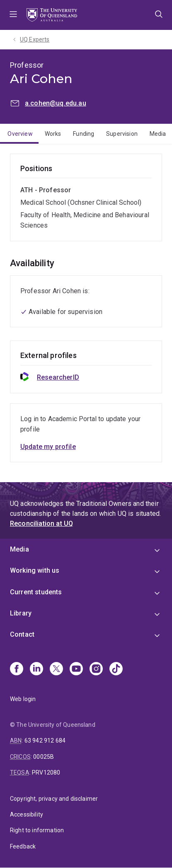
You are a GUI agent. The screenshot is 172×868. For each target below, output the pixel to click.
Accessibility (27, 814)
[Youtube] (76, 669)
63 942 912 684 (45, 740)
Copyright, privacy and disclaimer (54, 799)
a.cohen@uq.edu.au (56, 103)
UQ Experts (35, 39)
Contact (22, 634)
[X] (56, 669)
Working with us (35, 570)
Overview (20, 134)
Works (53, 134)
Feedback (23, 846)
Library (21, 613)
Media (19, 549)
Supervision (122, 134)
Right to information (37, 830)
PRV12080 (46, 772)
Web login (23, 699)
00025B (44, 757)
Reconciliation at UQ (41, 523)
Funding (84, 134)
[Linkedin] (36, 669)
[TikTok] (116, 669)
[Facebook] (17, 669)
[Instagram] (96, 669)
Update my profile (48, 447)
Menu (13, 15)
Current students (36, 592)
